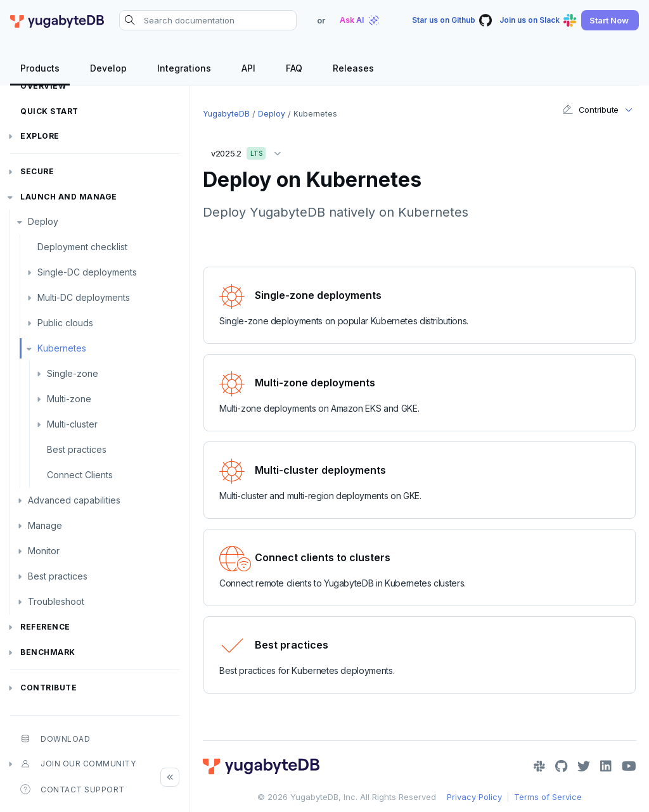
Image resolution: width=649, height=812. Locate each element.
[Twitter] (584, 766)
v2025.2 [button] (249, 151)
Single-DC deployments (87, 272)
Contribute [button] (590, 110)
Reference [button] (45, 627)
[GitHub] (561, 766)
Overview (43, 86)
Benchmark (48, 652)
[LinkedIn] (606, 766)
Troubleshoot (56, 601)
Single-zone (73, 373)
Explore (40, 136)
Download (55, 739)
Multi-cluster (72, 424)
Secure (37, 171)
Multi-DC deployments (84, 297)
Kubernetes (62, 348)
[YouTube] (629, 766)
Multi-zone (69, 399)
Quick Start (49, 111)
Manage (45, 525)
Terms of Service (548, 797)
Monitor (44, 551)
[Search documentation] (208, 20)
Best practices (77, 449)
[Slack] (539, 766)
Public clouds (65, 323)
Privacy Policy (474, 797)
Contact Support (73, 789)
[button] (610, 20)
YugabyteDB (226, 114)
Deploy (43, 221)
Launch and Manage (69, 197)
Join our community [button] (78, 764)
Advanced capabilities (74, 500)
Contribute (48, 688)
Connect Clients (80, 475)
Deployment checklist (82, 247)
